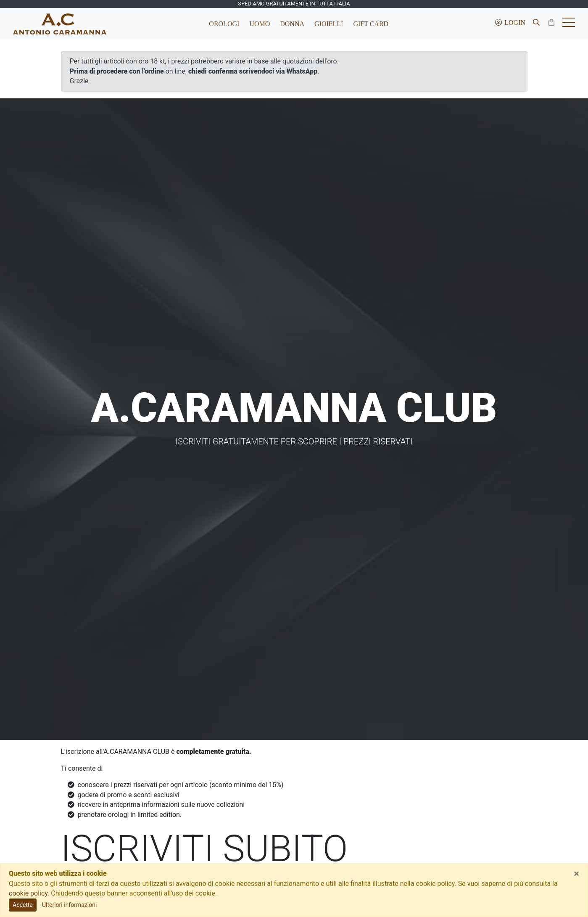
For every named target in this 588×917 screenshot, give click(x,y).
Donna (292, 24)
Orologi (224, 24)
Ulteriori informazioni (69, 905)
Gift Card (371, 24)
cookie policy (28, 893)
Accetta (23, 905)
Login (510, 22)
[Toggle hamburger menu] (569, 24)
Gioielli (329, 24)
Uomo (260, 24)
